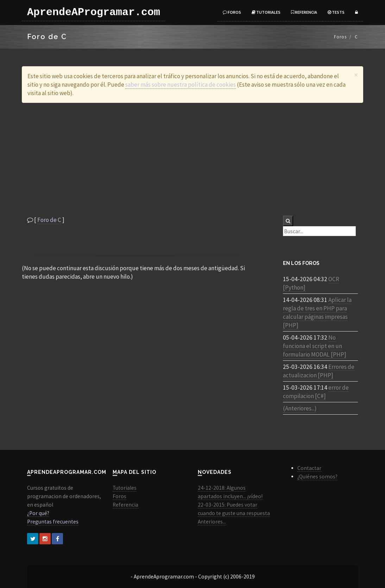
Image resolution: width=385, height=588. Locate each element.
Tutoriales (266, 12)
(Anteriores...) (300, 408)
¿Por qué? (38, 513)
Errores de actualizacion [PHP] (319, 371)
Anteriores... (212, 522)
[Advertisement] (192, 159)
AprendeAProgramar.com (94, 12)
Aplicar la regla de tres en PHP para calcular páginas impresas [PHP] (317, 312)
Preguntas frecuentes (53, 522)
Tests (336, 12)
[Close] (356, 75)
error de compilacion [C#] (316, 392)
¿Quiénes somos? (317, 476)
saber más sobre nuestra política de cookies (181, 85)
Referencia (304, 12)
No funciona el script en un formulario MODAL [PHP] (315, 346)
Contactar (309, 468)
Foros (232, 12)
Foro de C (49, 220)
